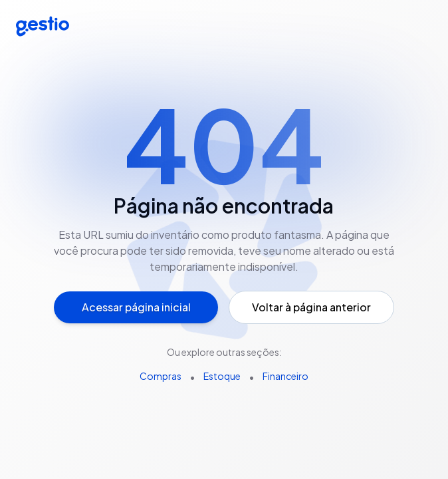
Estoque (222, 376)
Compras (161, 376)
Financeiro (285, 376)
